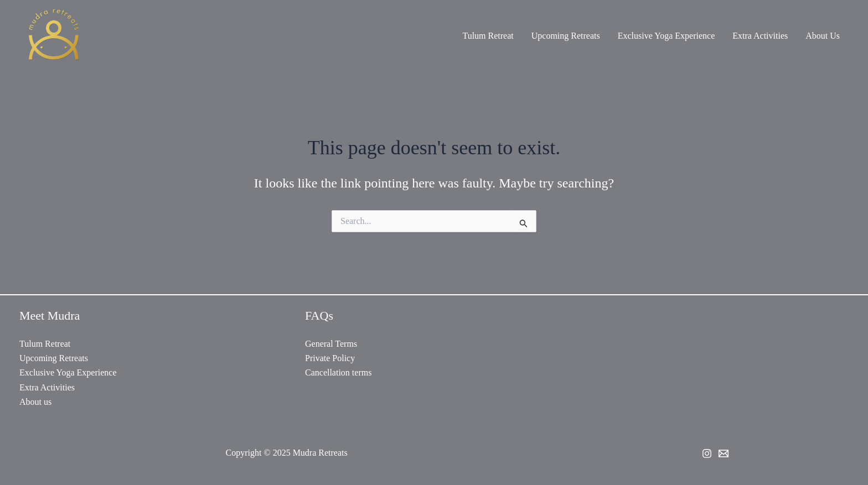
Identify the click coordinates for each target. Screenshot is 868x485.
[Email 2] (724, 453)
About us (35, 402)
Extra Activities (760, 36)
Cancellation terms (338, 372)
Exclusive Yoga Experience (666, 36)
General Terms (331, 344)
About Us (823, 36)
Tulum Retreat (488, 36)
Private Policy (330, 358)
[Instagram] (707, 453)
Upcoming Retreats (566, 36)
